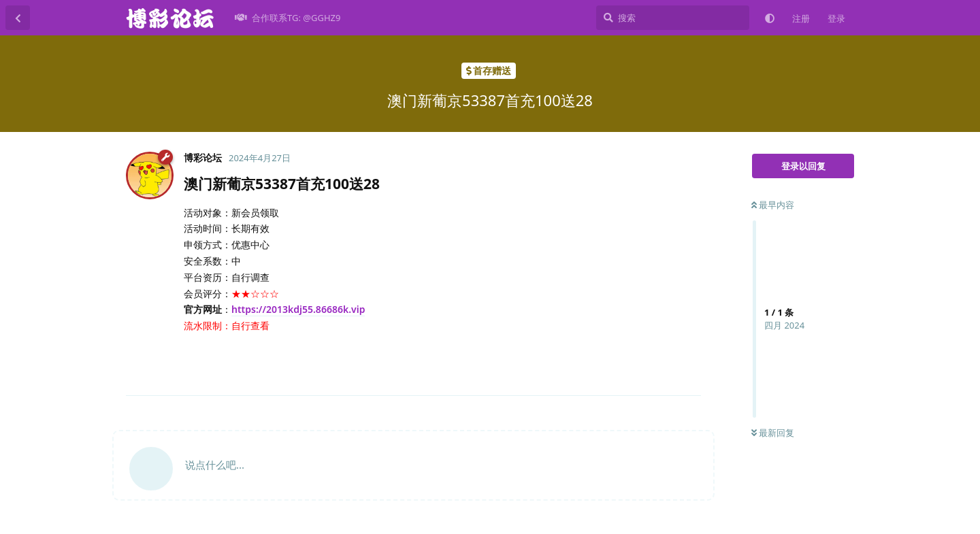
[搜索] (673, 18)
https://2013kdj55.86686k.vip (298, 309)
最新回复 (773, 433)
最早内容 (773, 205)
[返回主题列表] (18, 18)
